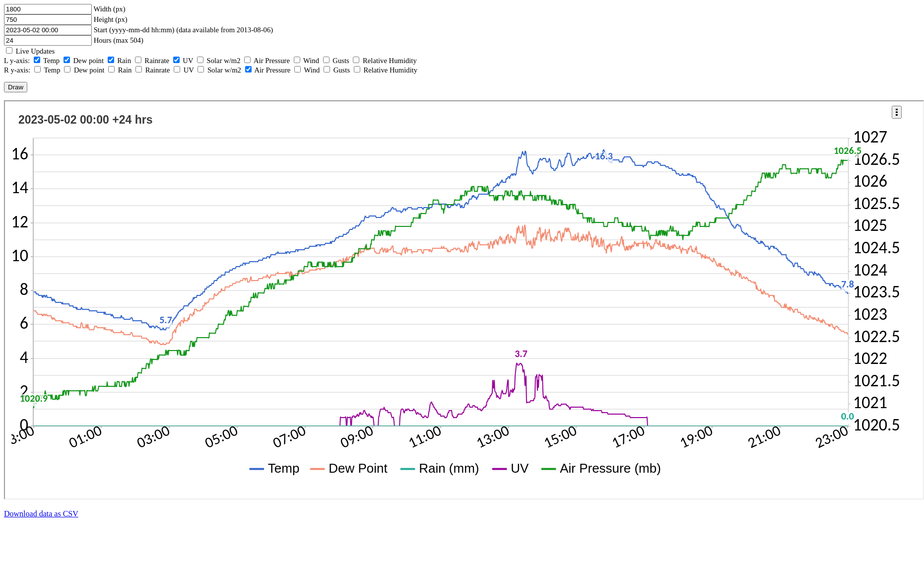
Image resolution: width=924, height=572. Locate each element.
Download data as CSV (41, 514)
